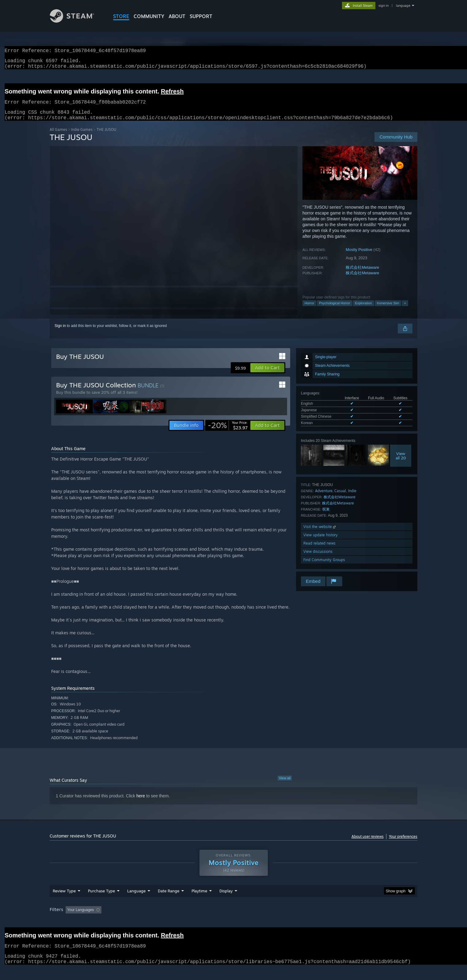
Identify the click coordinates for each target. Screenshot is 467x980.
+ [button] (405, 310)
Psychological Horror (334, 310)
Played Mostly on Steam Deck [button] (234, 921)
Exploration (364, 310)
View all (285, 785)
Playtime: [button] (190, 921)
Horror (309, 310)
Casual (340, 498)
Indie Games (82, 137)
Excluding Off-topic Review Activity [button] (142, 921)
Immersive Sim (388, 310)
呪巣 (326, 517)
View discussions (318, 559)
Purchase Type (101, 902)
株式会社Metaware (362, 275)
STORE (121, 16)
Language (136, 902)
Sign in (60, 333)
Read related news (319, 551)
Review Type (64, 902)
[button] (267, 375)
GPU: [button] (337, 921)
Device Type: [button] (364, 921)
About (177, 16)
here (141, 803)
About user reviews (368, 844)
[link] (228, 433)
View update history (321, 542)
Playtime (199, 902)
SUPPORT (201, 16)
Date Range (169, 902)
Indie (352, 498)
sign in (383, 6)
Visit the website (320, 534)
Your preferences (403, 844)
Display (226, 902)
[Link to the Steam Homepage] (77, 21)
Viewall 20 (401, 463)
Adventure (324, 498)
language (403, 6)
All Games (58, 137)
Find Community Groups (324, 567)
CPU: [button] (317, 921)
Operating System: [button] (285, 921)
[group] (233, 922)
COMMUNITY (149, 16)
